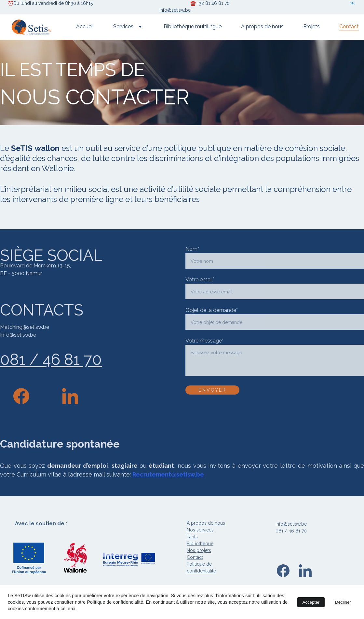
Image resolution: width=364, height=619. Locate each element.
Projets (311, 27)
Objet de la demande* (212, 310)
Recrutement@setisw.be (168, 474)
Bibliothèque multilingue (193, 27)
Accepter (311, 602)
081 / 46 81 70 (51, 359)
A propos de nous (262, 27)
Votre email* (200, 280)
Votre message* (204, 341)
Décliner (343, 602)
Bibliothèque (200, 544)
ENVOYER (212, 390)
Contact (349, 27)
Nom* (192, 249)
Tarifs (192, 537)
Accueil (85, 27)
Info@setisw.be (175, 10)
